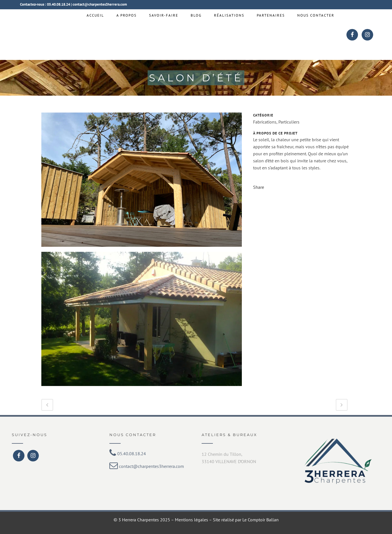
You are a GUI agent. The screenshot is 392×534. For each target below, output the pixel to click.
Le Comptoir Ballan (261, 520)
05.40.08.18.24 (58, 4)
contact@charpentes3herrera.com (100, 4)
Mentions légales (192, 520)
